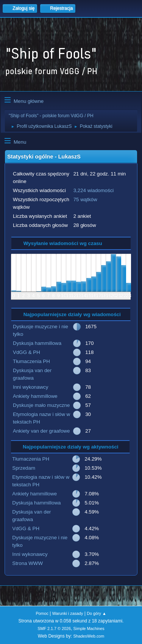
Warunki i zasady (68, 613)
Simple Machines (89, 628)
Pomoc (42, 613)
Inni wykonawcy (30, 387)
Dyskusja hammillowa (37, 343)
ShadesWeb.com (89, 636)
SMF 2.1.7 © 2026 (54, 628)
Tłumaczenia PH (31, 361)
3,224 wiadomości (94, 190)
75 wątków (85, 199)
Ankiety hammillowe (35, 396)
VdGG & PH (27, 352)
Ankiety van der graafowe (41, 431)
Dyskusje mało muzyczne (41, 405)
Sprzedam (24, 468)
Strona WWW (27, 563)
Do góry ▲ (96, 613)
